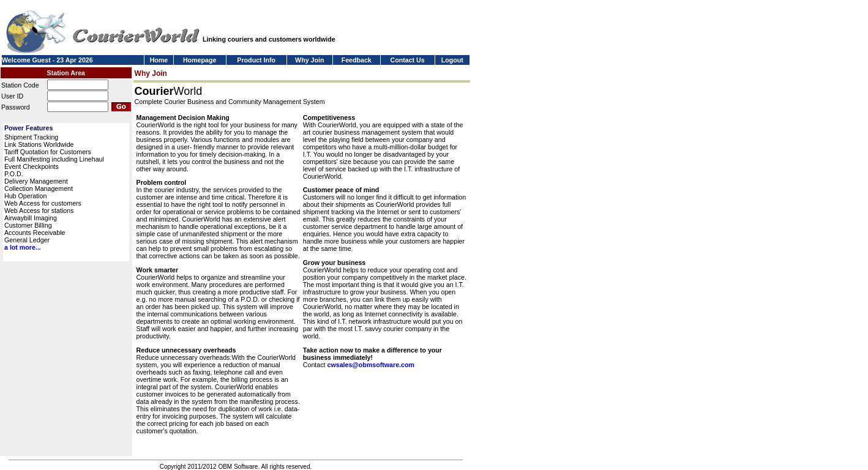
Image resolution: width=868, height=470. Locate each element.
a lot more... (23, 247)
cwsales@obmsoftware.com (370, 365)
